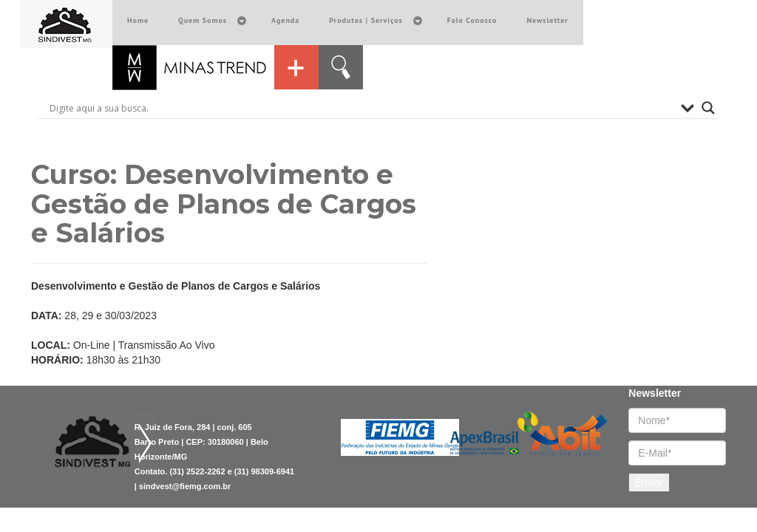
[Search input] (361, 108)
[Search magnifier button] (708, 108)
